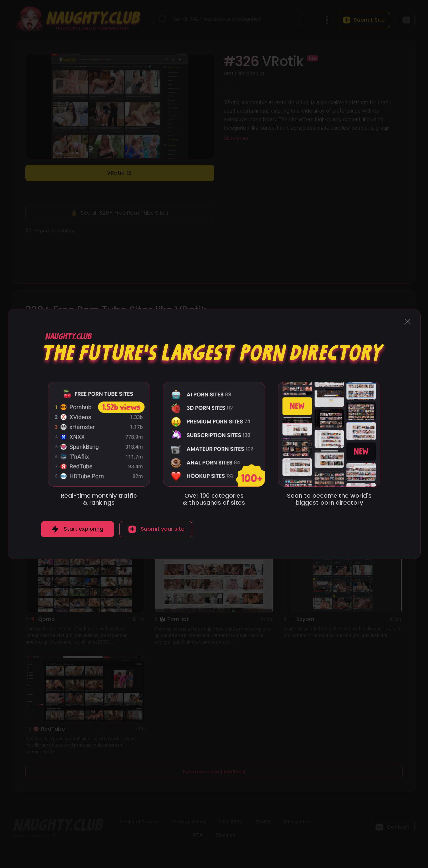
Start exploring (84, 529)
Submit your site (162, 529)
